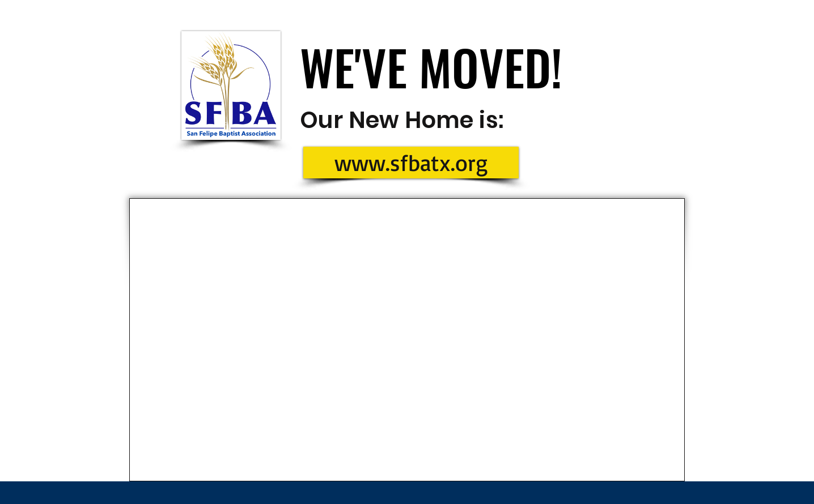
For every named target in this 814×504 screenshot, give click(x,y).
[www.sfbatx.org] (411, 163)
